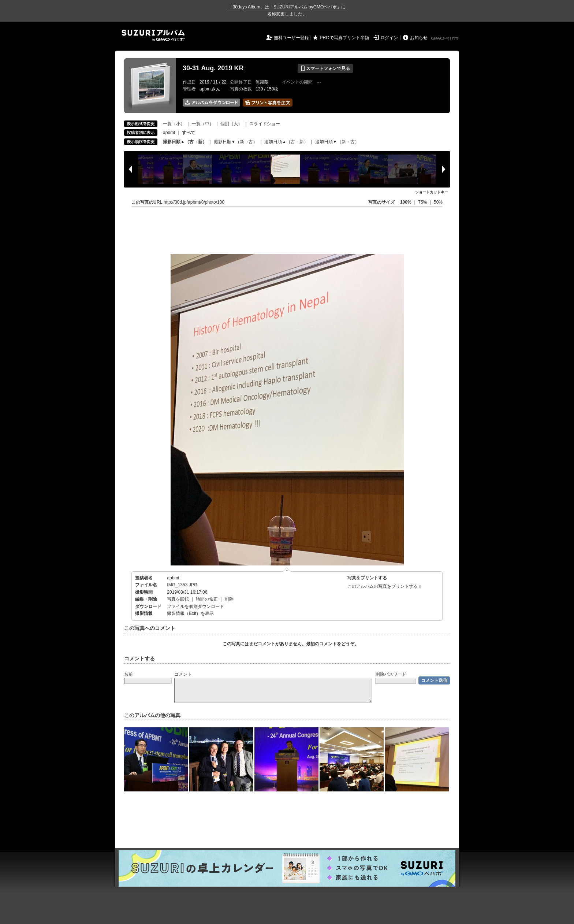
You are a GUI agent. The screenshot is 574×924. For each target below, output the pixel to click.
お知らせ (419, 38)
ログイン (389, 38)
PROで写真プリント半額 (344, 38)
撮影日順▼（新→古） (236, 142)
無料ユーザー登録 (291, 38)
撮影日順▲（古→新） (185, 142)
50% (438, 202)
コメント (183, 674)
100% (406, 202)
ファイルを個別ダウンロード (195, 606)
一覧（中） (203, 124)
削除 (229, 599)
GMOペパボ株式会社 (446, 38)
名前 (128, 674)
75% (423, 202)
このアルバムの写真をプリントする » (384, 586)
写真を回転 (178, 599)
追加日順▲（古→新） (286, 142)
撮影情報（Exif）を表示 (190, 613)
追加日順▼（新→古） (337, 142)
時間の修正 (207, 599)
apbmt (169, 133)
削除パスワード (391, 674)
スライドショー (265, 124)
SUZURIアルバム (153, 35)
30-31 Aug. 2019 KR (213, 68)
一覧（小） (174, 124)
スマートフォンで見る (325, 68)
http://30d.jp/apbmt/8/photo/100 (194, 202)
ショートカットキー (432, 192)
